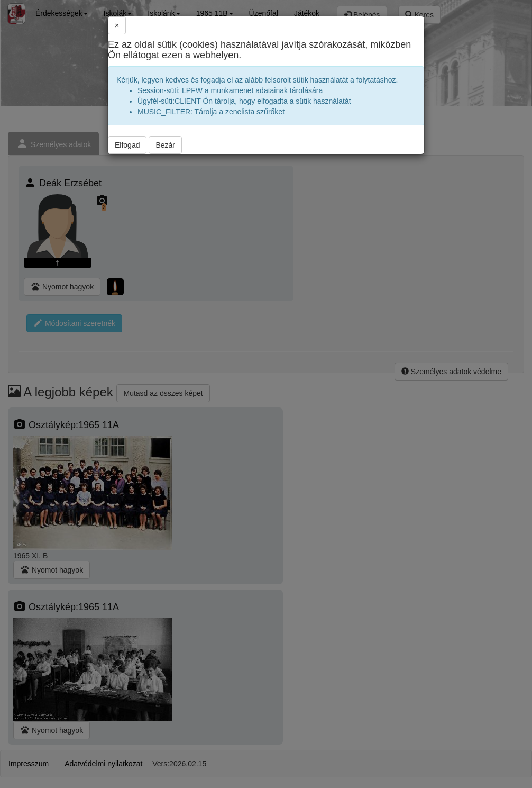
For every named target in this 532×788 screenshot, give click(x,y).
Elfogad (127, 145)
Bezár (165, 145)
